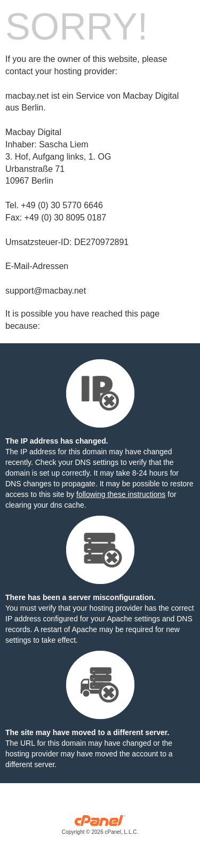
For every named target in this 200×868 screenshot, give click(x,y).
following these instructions (121, 494)
